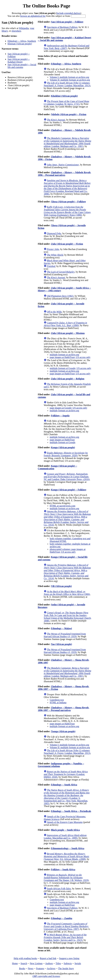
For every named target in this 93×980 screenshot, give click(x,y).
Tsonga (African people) (63, 731)
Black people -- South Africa (65, 830)
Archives (51, 968)
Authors (49, 963)
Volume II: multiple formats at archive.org (70, 80)
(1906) (67, 593)
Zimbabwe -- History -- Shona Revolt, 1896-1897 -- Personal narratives (64, 709)
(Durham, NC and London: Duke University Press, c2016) (67, 477)
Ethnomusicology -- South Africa (68, 848)
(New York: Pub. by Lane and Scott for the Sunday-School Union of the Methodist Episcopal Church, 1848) (68, 617)
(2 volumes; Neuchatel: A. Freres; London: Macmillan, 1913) (67, 84)
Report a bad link (48, 958)
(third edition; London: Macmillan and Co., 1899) (65, 837)
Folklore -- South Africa (63, 869)
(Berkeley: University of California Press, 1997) (66, 926)
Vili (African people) (61, 586)
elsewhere (16, 31)
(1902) (60, 296)
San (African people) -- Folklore (67, 22)
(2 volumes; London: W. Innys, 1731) (67, 103)
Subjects (68, 963)
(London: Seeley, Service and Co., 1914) (67, 518)
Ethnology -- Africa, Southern (22, 41)
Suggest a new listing (69, 958)
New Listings (36, 963)
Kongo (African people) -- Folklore (69, 490)
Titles (58, 963)
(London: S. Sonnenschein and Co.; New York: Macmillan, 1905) (67, 797)
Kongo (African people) (63, 447)
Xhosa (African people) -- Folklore (68, 202)
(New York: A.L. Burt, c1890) (65, 324)
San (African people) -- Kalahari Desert (19, 60)
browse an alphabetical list (33, 16)
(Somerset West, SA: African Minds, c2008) (67, 856)
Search (24, 963)
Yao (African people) (61, 644)
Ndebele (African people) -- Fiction (69, 114)
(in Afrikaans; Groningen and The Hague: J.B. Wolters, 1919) (66, 878)
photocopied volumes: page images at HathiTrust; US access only (68, 551)
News (31, 968)
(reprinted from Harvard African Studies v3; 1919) (65, 635)
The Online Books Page (46, 6)
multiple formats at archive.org (64, 355)
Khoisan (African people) (20, 44)
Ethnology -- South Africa (64, 785)
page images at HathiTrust (62, 440)
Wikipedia (24, 28)
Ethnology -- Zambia (62, 918)
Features (40, 968)
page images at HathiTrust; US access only (70, 357)
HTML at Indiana (58, 703)
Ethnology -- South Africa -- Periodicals (71, 811)
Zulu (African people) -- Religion (68, 379)
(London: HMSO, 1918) (66, 774)
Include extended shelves (69, 13)
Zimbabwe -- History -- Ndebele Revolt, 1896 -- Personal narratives (64, 174)
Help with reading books (25, 958)
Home (15, 963)
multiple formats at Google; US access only (70, 368)
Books (22, 968)
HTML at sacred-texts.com (63, 506)
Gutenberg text (57, 700)
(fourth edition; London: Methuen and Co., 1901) (68, 142)
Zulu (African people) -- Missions (68, 333)
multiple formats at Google (63, 442)
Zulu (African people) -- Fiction (67, 244)
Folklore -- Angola (60, 416)
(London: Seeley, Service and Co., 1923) (65, 937)
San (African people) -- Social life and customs (22, 66)
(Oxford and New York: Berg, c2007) (67, 47)
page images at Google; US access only (68, 408)
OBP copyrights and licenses (46, 976)
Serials (78, 963)
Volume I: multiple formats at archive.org (69, 77)
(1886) (67, 211)
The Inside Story (66, 968)
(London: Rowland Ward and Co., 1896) (67, 187)
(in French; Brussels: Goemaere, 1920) (66, 454)
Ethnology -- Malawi (61, 628)
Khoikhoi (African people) (64, 96)
